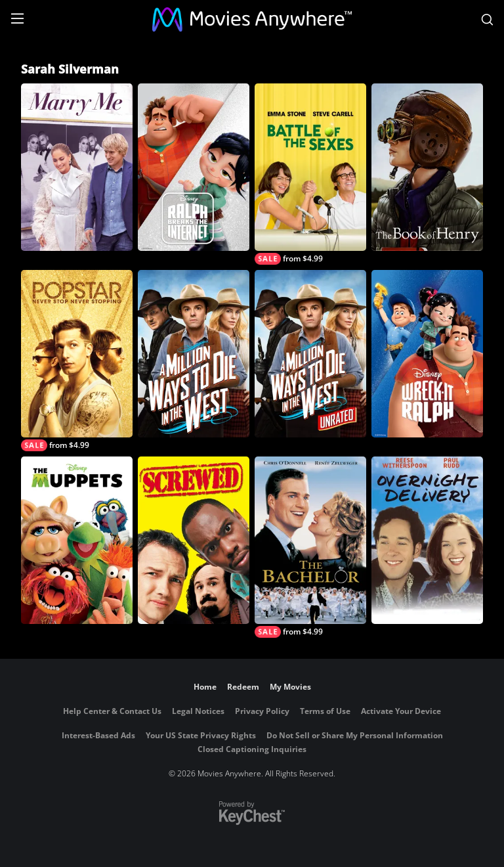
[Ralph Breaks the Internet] (194, 167)
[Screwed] (194, 540)
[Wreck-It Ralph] (427, 354)
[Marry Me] (77, 167)
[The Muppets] (77, 540)
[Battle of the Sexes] (310, 174)
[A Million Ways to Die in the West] (194, 354)
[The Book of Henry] (427, 167)
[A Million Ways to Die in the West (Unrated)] (310, 354)
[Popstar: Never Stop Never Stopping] (77, 361)
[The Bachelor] (310, 547)
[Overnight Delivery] (427, 540)
